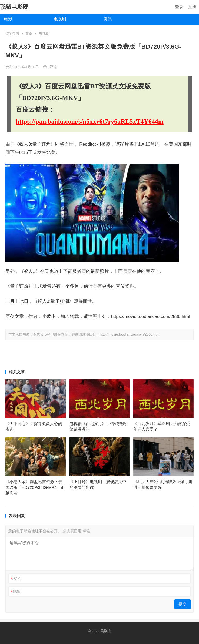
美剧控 (106, 631)
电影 (8, 19)
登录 (179, 7)
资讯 (108, 19)
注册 (192, 7)
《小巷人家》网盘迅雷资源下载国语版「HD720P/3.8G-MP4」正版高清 (35, 487)
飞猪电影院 (14, 7)
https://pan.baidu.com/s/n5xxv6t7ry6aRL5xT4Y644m (90, 121)
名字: (16, 579)
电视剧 (60, 19)
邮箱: (16, 592)
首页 (29, 34)
